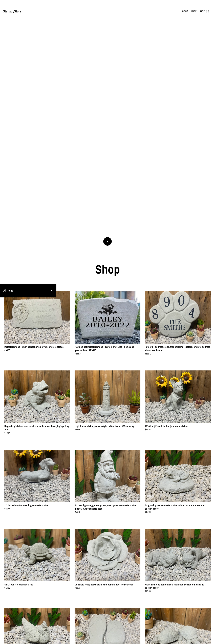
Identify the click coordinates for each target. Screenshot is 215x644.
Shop (185, 11)
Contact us (175, 639)
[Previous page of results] (88, 630)
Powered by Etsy (38, 639)
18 (124, 630)
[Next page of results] (128, 630)
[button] (28, 76)
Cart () (205, 11)
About (194, 11)
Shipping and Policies (195, 639)
